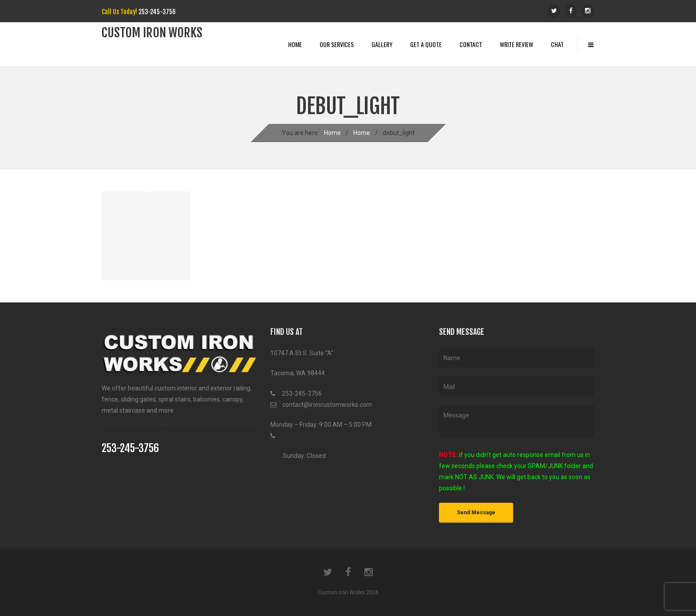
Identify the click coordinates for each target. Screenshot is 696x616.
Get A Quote (426, 44)
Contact (471, 44)
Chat (557, 44)
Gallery (382, 44)
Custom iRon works (152, 33)
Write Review (516, 44)
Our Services (337, 44)
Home (295, 44)
